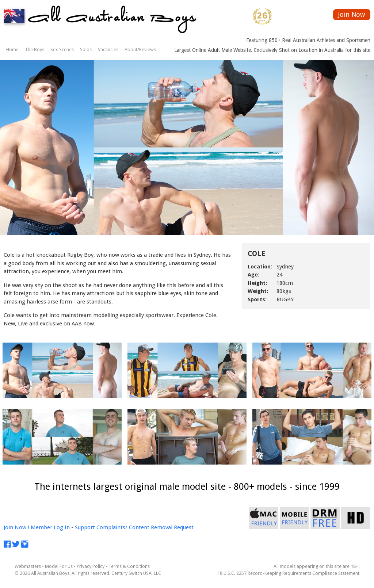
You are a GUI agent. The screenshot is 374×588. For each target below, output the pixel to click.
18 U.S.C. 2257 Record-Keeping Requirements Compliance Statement (288, 573)
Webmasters (28, 566)
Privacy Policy (91, 566)
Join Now (352, 14)
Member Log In (50, 527)
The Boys (35, 49)
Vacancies (108, 49)
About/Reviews (140, 49)
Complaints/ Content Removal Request (145, 527)
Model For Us (59, 566)
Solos (86, 49)
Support (85, 527)
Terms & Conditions (129, 566)
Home (12, 49)
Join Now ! (16, 527)
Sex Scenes (62, 49)
